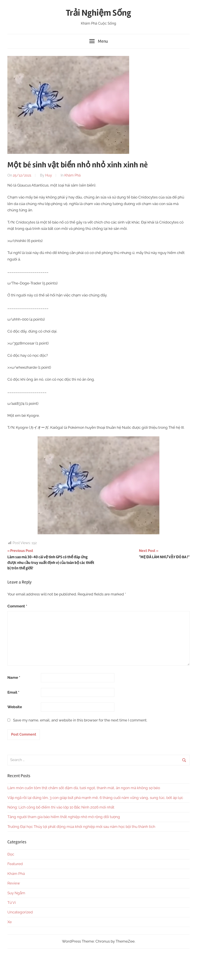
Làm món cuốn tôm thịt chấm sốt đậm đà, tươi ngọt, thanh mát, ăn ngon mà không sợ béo (84, 788)
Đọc (11, 854)
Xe (10, 922)
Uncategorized (20, 912)
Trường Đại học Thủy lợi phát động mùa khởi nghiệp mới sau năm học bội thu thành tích (81, 827)
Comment (17, 606)
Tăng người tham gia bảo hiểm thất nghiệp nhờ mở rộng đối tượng (64, 817)
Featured (15, 864)
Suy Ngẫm (16, 893)
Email (13, 692)
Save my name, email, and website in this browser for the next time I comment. (80, 720)
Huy (49, 175)
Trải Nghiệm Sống (98, 13)
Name (14, 677)
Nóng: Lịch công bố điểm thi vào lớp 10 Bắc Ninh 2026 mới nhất (61, 807)
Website (15, 707)
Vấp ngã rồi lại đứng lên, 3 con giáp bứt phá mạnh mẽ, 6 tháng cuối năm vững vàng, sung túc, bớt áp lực (95, 798)
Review (14, 883)
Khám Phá (73, 175)
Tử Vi (12, 903)
